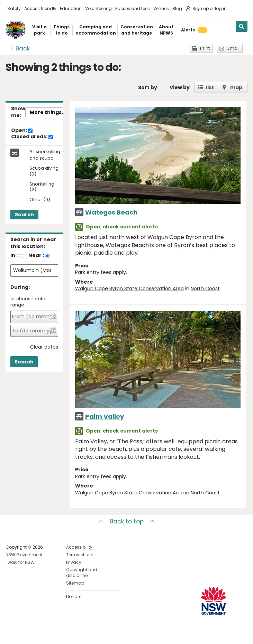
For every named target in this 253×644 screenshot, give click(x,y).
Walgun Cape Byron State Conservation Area (129, 288)
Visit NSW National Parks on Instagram (27, 633)
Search (24, 215)
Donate (74, 596)
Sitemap (75, 583)
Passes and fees (133, 8)
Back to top (127, 521)
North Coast (205, 288)
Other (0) (40, 200)
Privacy (74, 562)
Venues (161, 8)
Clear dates (44, 347)
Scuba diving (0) (44, 171)
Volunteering (98, 8)
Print (205, 48)
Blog (177, 8)
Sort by (148, 87)
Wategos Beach (111, 212)
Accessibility (79, 547)
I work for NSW (20, 562)
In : (14, 255)
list (210, 87)
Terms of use (80, 555)
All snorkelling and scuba (45, 155)
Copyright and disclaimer (82, 572)
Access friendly (40, 8)
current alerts (139, 227)
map (236, 87)
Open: (22, 131)
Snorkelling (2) (42, 187)
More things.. (47, 112)
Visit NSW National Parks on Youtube (42, 633)
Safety (14, 8)
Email (233, 48)
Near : (36, 255)
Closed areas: (32, 137)
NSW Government (24, 555)
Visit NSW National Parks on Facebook (12, 633)
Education (71, 8)
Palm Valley (105, 416)
